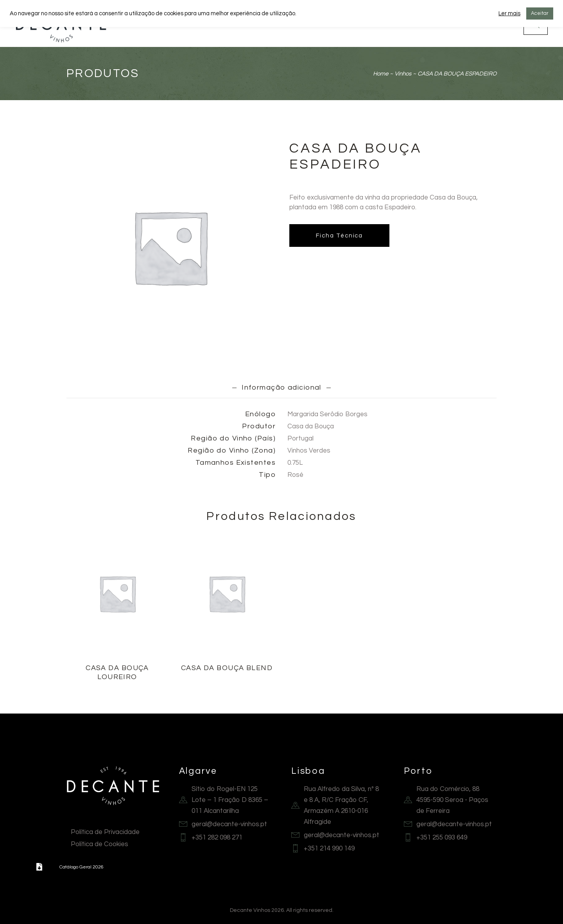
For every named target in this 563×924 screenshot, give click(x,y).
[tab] (282, 388)
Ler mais (509, 13)
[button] (39, 867)
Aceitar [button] (540, 13)
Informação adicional (282, 387)
